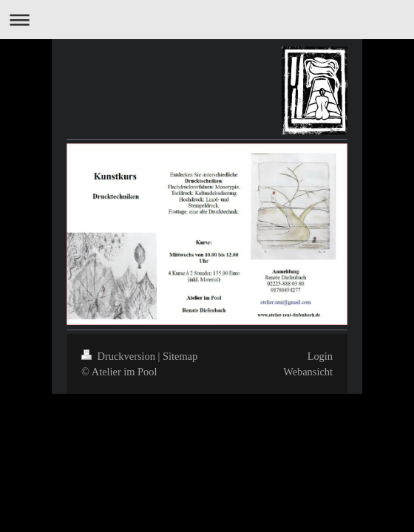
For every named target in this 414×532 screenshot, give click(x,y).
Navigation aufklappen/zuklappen (207, 20)
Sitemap (180, 356)
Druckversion (120, 356)
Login (320, 356)
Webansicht (308, 372)
